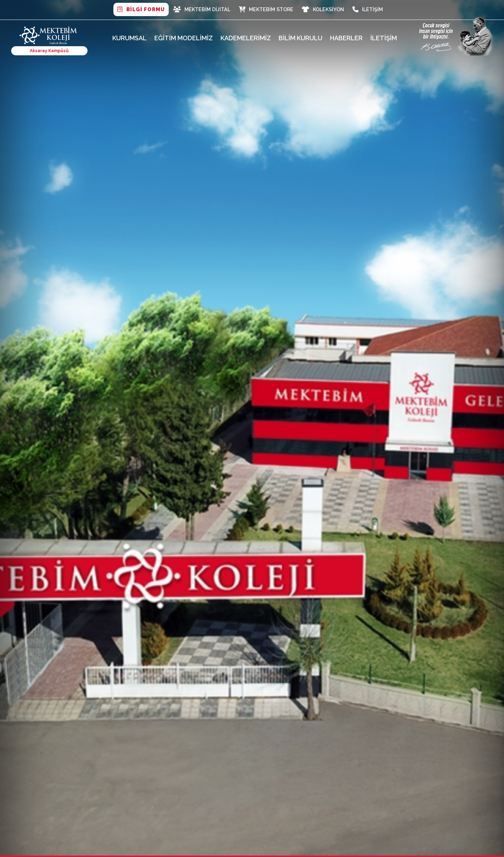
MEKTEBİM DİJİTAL (202, 9)
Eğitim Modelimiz (184, 38)
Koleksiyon (323, 9)
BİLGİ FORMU (141, 9)
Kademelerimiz (246, 38)
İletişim (368, 9)
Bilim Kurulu (300, 38)
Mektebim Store (266, 9)
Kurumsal (129, 38)
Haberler (346, 38)
